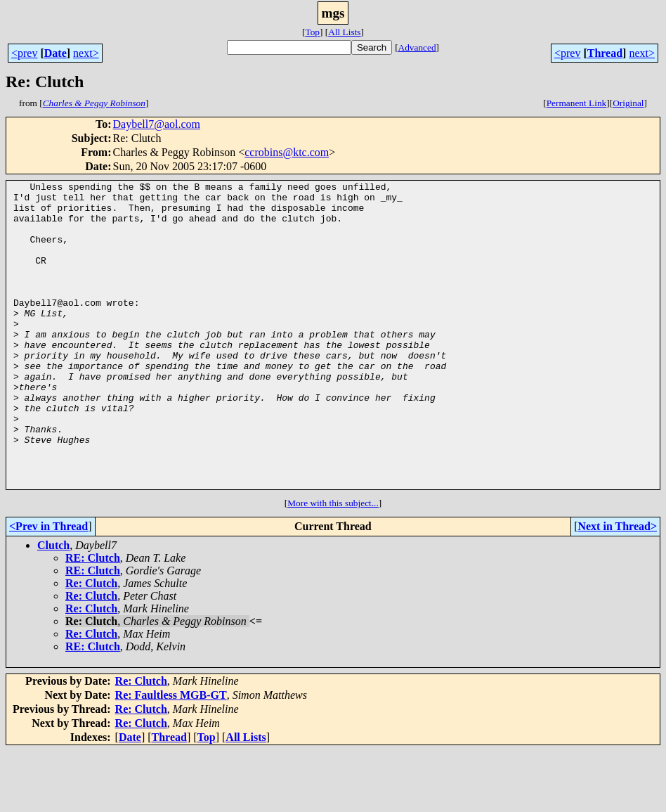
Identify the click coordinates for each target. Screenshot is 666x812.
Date (55, 53)
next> (86, 53)
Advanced (417, 47)
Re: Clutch (91, 644)
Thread (605, 53)
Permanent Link (577, 103)
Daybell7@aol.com (157, 124)
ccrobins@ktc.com (287, 152)
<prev (24, 53)
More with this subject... (333, 564)
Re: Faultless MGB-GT (171, 756)
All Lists (344, 32)
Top (312, 32)
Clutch (53, 606)
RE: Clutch (93, 619)
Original (628, 103)
